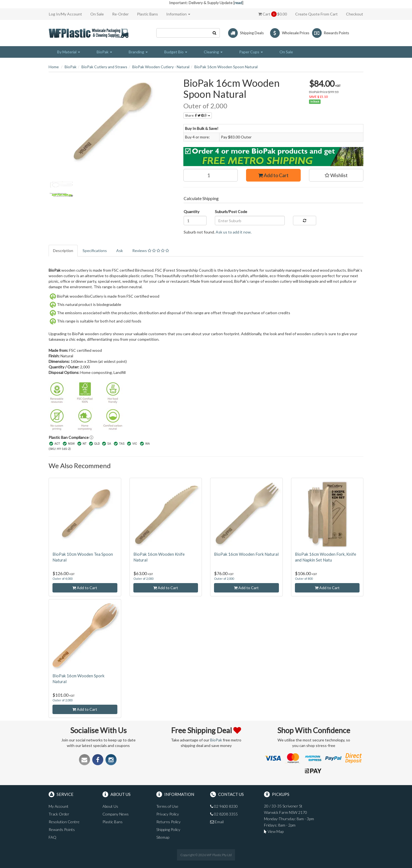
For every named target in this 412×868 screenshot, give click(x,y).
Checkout (355, 14)
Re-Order (120, 14)
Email (217, 822)
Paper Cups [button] (251, 52)
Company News (116, 814)
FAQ (52, 837)
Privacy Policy (168, 814)
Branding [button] (138, 52)
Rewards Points (62, 829)
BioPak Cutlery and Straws (104, 67)
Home (54, 67)
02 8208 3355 (224, 814)
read (238, 3)
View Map (274, 831)
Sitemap (163, 837)
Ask (120, 251)
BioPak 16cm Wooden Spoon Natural (226, 67)
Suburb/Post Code (231, 212)
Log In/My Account (65, 14)
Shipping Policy (168, 829)
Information (178, 14)
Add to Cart (273, 175)
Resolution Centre (64, 822)
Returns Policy (168, 822)
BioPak (71, 67)
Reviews (151, 251)
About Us (110, 806)
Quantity (192, 212)
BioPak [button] (104, 52)
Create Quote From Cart (316, 14)
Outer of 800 (304, 579)
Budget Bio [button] (176, 52)
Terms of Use (167, 806)
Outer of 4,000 (62, 579)
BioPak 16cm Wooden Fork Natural (246, 554)
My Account (59, 806)
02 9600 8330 (224, 806)
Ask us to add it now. (234, 232)
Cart (273, 14)
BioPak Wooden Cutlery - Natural (161, 67)
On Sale (97, 14)
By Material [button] (69, 52)
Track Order (59, 814)
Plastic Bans (147, 14)
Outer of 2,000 (143, 579)
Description (63, 251)
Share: (198, 115)
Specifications (95, 251)
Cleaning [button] (213, 52)
